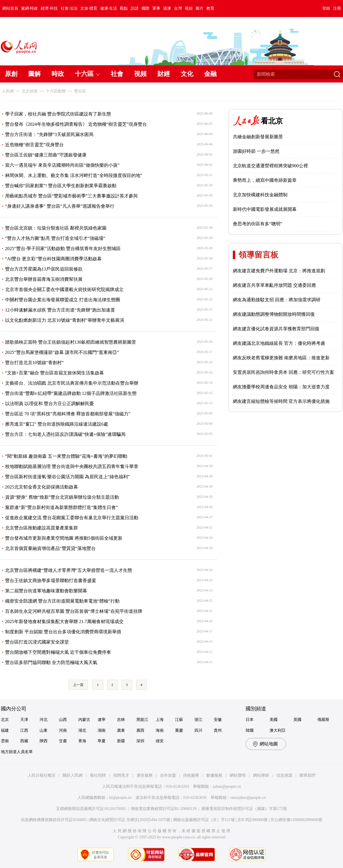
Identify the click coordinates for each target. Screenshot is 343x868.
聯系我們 (307, 775)
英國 (297, 720)
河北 (44, 720)
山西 (63, 720)
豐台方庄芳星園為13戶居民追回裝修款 (44, 269)
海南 (160, 730)
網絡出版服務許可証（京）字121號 (204, 820)
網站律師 (261, 775)
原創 (11, 74)
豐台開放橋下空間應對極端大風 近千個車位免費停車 (58, 652)
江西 (24, 730)
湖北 (82, 730)
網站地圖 (269, 744)
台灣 (178, 8)
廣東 (121, 730)
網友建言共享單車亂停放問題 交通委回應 (274, 285)
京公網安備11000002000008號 (296, 820)
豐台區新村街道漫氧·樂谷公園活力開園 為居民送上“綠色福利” (67, 477)
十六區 (84, 74)
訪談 (135, 8)
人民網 (8, 91)
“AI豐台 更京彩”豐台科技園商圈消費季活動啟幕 (53, 259)
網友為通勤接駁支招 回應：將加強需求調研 (277, 300)
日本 (250, 720)
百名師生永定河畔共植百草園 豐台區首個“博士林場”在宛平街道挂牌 (74, 611)
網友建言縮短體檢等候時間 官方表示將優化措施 (281, 401)
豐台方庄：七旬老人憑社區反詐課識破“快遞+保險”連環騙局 (65, 434)
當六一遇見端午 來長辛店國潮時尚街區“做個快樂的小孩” (62, 165)
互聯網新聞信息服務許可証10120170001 (91, 809)
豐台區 (80, 91)
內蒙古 (84, 720)
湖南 (102, 730)
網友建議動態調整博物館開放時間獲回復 (274, 314)
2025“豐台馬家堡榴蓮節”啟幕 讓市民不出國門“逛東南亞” (62, 352)
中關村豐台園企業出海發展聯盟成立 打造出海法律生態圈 (63, 300)
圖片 (200, 8)
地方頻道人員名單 (17, 752)
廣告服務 (145, 775)
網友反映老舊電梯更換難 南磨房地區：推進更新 (281, 358)
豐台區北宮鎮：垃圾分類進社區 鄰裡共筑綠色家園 (56, 228)
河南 (63, 730)
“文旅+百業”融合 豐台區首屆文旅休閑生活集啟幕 (55, 373)
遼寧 (102, 720)
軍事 (156, 8)
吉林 (121, 720)
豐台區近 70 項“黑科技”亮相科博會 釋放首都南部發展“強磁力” (68, 414)
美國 (274, 720)
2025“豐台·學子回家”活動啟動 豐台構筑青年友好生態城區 (63, 249)
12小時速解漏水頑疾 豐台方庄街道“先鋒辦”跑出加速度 (60, 310)
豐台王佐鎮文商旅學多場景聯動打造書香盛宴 (51, 581)
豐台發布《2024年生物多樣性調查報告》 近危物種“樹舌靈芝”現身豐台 (76, 124)
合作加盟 (168, 775)
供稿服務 (191, 775)
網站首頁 (10, 8)
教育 (210, 8)
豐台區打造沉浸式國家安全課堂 (37, 642)
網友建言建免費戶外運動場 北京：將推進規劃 (279, 271)
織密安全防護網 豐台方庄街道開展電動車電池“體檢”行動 (62, 601)
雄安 (160, 741)
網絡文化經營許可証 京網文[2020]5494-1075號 (130, 820)
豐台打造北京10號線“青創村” (34, 363)
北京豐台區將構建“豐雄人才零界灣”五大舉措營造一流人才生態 (69, 570)
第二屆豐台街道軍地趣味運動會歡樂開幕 (46, 591)
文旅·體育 (89, 8)
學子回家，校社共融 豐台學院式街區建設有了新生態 (58, 114)
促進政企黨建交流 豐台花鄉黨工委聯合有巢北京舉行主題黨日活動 (72, 518)
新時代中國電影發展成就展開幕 (265, 209)
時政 (58, 74)
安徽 (218, 720)
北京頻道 (30, 91)
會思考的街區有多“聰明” (258, 224)
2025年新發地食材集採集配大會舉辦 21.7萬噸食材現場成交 (64, 621)
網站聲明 (238, 775)
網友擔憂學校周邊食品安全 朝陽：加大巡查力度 (281, 387)
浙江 (198, 720)
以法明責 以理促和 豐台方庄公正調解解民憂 (50, 404)
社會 (117, 74)
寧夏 (102, 741)
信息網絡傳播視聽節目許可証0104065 (54, 820)
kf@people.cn (121, 798)
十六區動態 (56, 91)
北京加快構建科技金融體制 (260, 195)
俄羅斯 (323, 720)
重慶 (179, 730)
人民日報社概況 (42, 775)
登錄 (326, 8)
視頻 (189, 8)
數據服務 (214, 775)
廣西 (140, 730)
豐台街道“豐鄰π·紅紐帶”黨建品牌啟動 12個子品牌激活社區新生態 (71, 393)
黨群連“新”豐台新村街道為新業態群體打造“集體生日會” (61, 507)
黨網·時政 (30, 8)
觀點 (124, 8)
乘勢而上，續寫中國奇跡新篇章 (265, 180)
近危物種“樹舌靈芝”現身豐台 (34, 145)
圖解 (34, 74)
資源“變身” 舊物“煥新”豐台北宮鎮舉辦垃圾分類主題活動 (62, 497)
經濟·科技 (49, 8)
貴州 (218, 730)
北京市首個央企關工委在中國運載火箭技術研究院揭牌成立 (64, 289)
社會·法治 (69, 8)
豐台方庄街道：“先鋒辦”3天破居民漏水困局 (49, 134)
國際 (145, 8)
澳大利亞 (278, 730)
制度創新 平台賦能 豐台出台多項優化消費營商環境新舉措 (63, 632)
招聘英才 (121, 775)
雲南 (5, 741)
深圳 (140, 741)
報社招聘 (98, 775)
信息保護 (284, 775)
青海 (82, 741)
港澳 (167, 8)
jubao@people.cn (227, 786)
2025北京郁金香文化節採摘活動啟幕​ (42, 487)
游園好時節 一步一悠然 (256, 151)
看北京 (272, 121)
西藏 (24, 741)
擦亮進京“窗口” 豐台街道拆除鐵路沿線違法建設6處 (57, 424)
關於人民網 (73, 775)
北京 (5, 720)
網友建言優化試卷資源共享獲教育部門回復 (276, 329)
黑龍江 (142, 720)
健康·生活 (109, 8)
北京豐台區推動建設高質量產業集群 (42, 528)
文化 (187, 74)
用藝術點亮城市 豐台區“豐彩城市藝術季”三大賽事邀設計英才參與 (71, 196)
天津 (24, 720)
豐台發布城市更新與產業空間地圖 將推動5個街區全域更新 (64, 538)
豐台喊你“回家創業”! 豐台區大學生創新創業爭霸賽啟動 (61, 186)
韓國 (250, 730)
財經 (164, 74)
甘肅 (63, 741)
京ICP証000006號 (252, 820)
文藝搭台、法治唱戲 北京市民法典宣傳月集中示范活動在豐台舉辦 (72, 383)
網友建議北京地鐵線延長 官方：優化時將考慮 (279, 343)
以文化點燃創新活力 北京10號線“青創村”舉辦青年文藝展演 (65, 320)
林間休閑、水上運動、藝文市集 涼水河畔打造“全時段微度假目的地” (74, 175)
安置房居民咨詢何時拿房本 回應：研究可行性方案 (284, 372)
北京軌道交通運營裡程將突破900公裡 (270, 166)
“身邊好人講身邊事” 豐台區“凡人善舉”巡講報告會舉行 (60, 206)
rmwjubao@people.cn (248, 798)
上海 (160, 720)
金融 (210, 74)
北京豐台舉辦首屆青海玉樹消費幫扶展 (44, 279)
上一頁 (78, 685)
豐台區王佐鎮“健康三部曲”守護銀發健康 (46, 155)
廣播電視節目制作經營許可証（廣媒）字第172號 (244, 809)
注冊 (337, 8)
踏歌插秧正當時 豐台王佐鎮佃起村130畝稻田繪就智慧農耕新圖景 (71, 342)
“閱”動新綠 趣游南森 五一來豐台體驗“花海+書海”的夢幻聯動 (66, 456)
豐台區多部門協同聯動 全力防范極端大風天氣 (51, 662)
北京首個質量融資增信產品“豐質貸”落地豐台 (50, 548)
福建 (5, 730)
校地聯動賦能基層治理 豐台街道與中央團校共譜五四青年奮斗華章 (72, 466)
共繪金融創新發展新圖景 (258, 137)
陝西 (44, 741)
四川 (198, 730)
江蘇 (179, 720)
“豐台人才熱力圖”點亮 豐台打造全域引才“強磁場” (55, 238)
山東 (44, 730)
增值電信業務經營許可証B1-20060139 (164, 809)
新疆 (121, 741)
